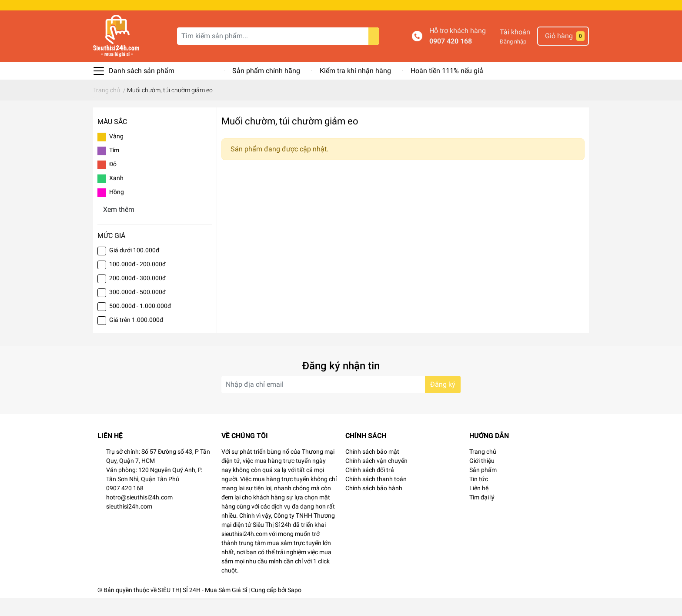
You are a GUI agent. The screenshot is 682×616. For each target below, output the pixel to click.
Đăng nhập (513, 59)
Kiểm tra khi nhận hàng (355, 89)
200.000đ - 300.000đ (137, 296)
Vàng (116, 154)
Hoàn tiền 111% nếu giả (447, 89)
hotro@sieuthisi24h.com (139, 515)
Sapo (294, 608)
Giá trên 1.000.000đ (136, 338)
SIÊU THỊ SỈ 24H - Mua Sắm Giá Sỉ (202, 608)
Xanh (116, 196)
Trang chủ (483, 469)
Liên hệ (479, 506)
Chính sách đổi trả (370, 488)
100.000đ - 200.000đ (137, 282)
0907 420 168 (451, 59)
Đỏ (113, 182)
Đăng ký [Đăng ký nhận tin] (443, 402)
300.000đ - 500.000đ (137, 310)
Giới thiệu (482, 479)
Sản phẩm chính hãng (266, 89)
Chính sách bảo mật (372, 469)
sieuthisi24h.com (129, 524)
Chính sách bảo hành (374, 506)
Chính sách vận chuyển (376, 479)
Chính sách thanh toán (376, 497)
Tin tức (479, 497)
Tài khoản (515, 50)
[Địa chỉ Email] (341, 402)
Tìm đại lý (482, 515)
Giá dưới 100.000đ (134, 268)
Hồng (117, 210)
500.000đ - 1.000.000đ (140, 324)
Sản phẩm (483, 488)
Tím (114, 168)
